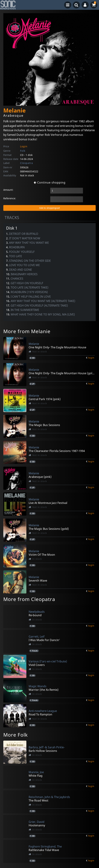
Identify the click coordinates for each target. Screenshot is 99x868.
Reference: (10, 198)
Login (24, 146)
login (91, 358)
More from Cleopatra (29, 599)
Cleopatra (27, 163)
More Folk (16, 735)
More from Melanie (27, 331)
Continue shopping (50, 182)
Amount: (8, 190)
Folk (23, 151)
